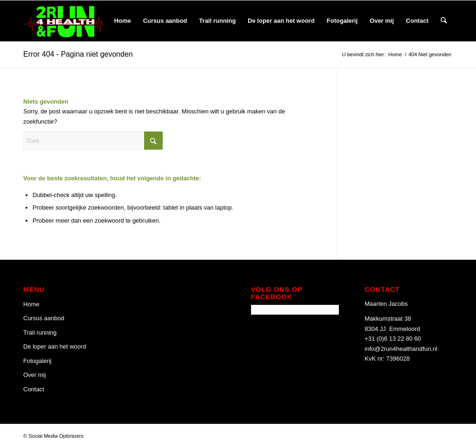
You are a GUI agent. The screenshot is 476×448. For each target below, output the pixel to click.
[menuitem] (123, 21)
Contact (34, 389)
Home (31, 304)
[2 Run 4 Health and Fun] (64, 21)
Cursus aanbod (44, 318)
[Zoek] (444, 21)
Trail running (40, 333)
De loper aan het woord (55, 346)
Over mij (34, 375)
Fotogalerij (37, 361)
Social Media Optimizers (56, 436)
